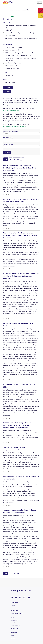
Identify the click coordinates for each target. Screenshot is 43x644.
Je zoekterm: (11, 131)
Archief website (15, 602)
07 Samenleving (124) (11, 66)
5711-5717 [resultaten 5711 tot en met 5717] (17, 159)
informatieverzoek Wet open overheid (15, 127)
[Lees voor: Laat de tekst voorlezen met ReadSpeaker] (9, 16)
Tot (8, 144)
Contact (13, 635)
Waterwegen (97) (10, 36)
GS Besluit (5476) (10, 75)
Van (8, 138)
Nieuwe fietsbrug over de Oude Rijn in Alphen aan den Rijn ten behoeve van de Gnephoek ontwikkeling (21, 276)
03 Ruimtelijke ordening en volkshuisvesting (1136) (20, 53)
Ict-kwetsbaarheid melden (17, 613)
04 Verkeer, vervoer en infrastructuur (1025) (18, 55)
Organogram (14, 633)
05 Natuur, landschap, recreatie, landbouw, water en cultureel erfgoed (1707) (20, 59)
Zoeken (7, 91)
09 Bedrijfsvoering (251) (12, 68)
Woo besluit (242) (10, 82)
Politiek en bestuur (15, 626)
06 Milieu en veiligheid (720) (13, 63)
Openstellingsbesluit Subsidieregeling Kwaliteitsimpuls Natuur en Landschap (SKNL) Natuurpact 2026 (20, 168)
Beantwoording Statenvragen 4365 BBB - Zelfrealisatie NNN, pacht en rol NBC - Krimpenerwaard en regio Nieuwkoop (18, 425)
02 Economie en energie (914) (14, 50)
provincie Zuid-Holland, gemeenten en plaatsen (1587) (21, 33)
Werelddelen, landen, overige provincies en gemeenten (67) (21, 39)
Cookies (13, 605)
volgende (23, 159)
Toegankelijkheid (15, 610)
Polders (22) (9, 30)
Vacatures (13, 638)
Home (12, 617)
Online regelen (14, 628)
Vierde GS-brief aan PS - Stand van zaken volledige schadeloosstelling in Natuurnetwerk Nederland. (20, 235)
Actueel (13, 623)
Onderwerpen (14, 620)
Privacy (12, 608)
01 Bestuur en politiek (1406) (13, 47)
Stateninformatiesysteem (11, 111)
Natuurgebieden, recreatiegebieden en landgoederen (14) (21, 26)
